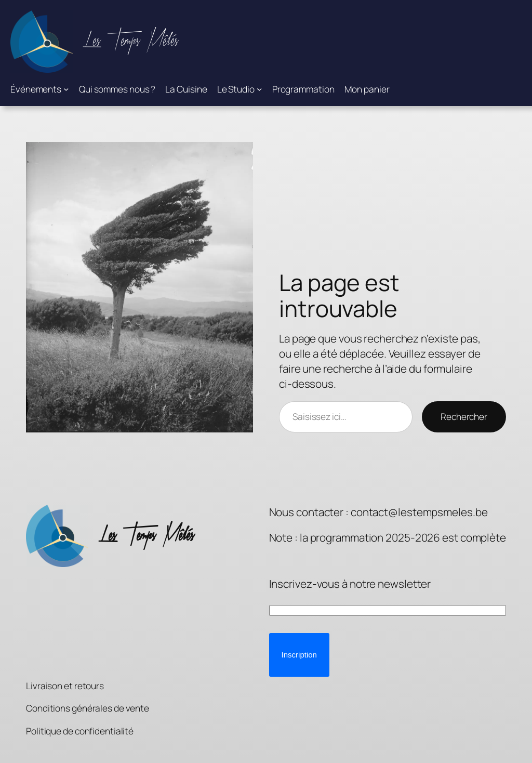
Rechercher (464, 416)
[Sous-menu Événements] (66, 89)
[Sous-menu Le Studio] (259, 89)
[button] (299, 655)
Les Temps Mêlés (131, 41)
